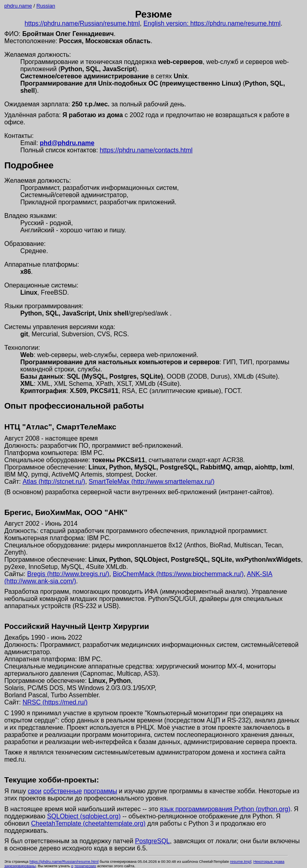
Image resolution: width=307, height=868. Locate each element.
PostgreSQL (153, 841)
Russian (46, 6)
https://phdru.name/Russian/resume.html (82, 23)
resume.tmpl (241, 861)
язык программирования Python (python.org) (225, 809)
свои (35, 791)
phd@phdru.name (67, 143)
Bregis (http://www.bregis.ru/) (68, 574)
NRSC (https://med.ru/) (55, 702)
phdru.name (18, 6)
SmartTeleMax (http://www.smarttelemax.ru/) (152, 482)
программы (100, 791)
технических (85, 866)
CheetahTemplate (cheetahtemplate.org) (88, 823)
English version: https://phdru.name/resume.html (212, 23)
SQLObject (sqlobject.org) (84, 816)
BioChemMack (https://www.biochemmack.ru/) (178, 574)
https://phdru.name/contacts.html (146, 150)
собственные (63, 791)
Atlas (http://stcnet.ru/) (54, 482)
